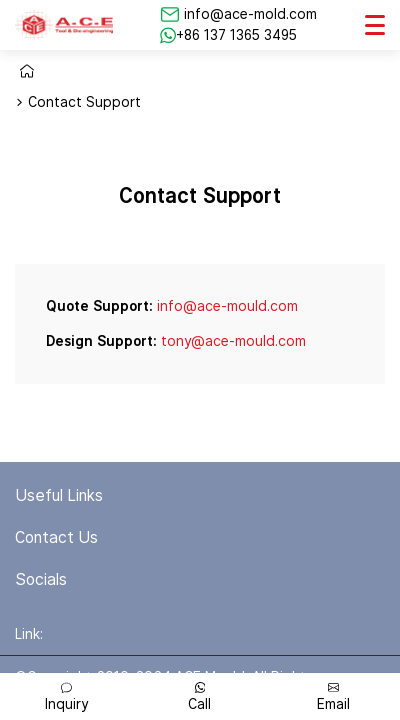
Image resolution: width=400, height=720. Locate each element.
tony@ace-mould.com (233, 341)
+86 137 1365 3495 (236, 35)
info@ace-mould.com (227, 306)
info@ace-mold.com (250, 14)
